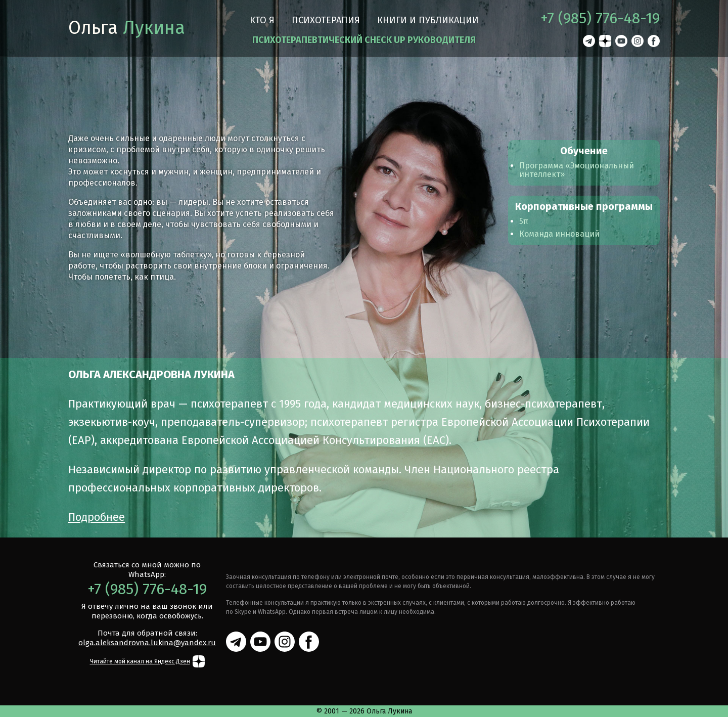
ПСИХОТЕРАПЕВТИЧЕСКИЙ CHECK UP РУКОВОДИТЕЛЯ (364, 40)
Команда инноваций (559, 234)
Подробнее (97, 517)
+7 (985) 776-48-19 (600, 18)
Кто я (262, 20)
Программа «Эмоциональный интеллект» (577, 170)
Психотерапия (326, 20)
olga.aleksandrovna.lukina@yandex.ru (147, 643)
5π (524, 221)
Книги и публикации (428, 20)
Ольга (127, 28)
